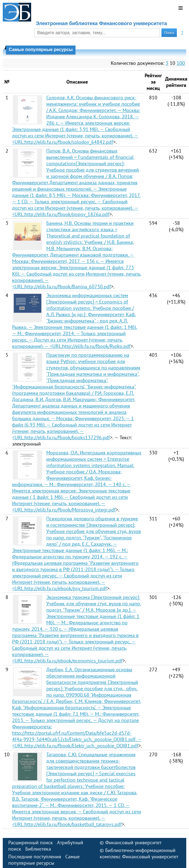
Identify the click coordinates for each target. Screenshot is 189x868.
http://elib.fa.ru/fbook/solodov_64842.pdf (69, 142)
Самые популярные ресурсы (44, 860)
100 (181, 63)
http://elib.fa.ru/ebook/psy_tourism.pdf (66, 588)
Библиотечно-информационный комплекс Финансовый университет (139, 853)
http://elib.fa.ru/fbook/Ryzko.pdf (96, 346)
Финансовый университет (133, 842)
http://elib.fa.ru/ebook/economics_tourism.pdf (74, 661)
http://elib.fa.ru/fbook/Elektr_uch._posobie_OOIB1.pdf (81, 746)
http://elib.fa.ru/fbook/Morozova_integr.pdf (70, 510)
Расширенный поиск (31, 842)
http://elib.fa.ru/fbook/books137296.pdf (67, 437)
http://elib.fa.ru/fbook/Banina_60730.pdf (68, 287)
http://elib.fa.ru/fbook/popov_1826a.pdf (67, 214)
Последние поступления (35, 857)
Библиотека (38, 849)
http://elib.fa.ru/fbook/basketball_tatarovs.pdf (73, 824)
